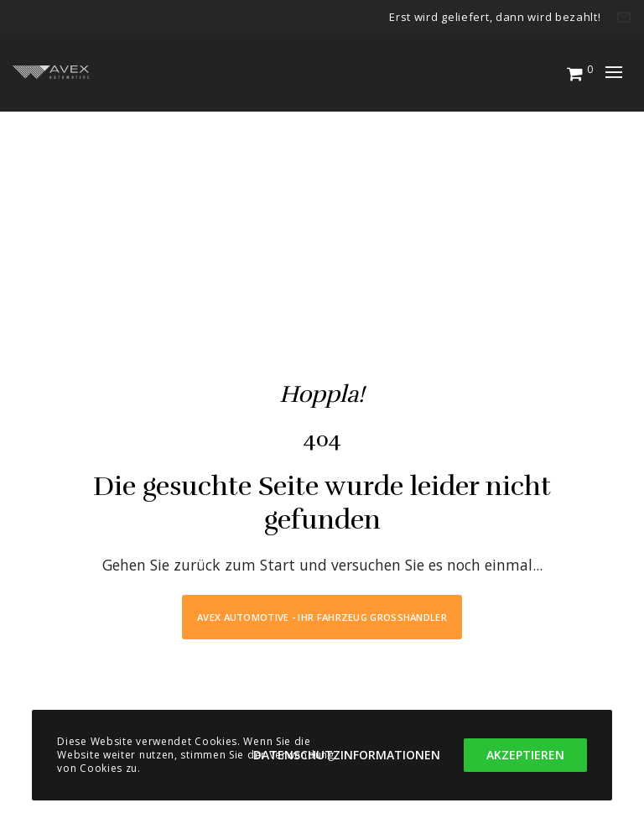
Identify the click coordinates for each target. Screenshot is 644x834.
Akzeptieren (525, 755)
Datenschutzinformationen (347, 755)
